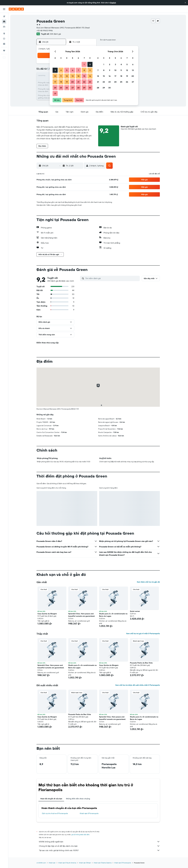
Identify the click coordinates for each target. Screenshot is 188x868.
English (113, 3)
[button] (185, 3)
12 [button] (67, 76)
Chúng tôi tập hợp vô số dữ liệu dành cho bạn (99, 846)
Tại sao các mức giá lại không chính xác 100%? (99, 850)
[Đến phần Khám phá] (4, 34)
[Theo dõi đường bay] (4, 39)
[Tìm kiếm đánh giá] (112, 278)
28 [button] (78, 88)
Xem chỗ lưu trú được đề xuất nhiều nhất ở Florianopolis (138, 685)
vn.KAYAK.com (41, 863)
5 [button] (67, 70)
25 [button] (61, 88)
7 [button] (78, 70)
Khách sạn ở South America (67, 863)
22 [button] (84, 82)
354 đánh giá (55, 34)
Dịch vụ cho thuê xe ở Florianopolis (55, 813)
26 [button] (67, 88)
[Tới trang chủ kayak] (16, 9)
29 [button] (84, 88)
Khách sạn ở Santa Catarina (103, 863)
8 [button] (84, 70)
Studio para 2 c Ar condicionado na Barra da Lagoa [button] (113, 615)
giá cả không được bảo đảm (80, 835)
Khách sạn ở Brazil (85, 863)
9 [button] (90, 70)
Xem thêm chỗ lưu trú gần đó (148, 582)
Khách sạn (52, 863)
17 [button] (55, 82)
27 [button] (73, 88)
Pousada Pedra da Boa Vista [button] (141, 663)
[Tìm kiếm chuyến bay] (4, 16)
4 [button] (61, 70)
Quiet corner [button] (135, 611)
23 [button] (90, 82)
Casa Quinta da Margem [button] (47, 614)
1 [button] (84, 64)
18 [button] (61, 82)
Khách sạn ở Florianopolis (89, 813)
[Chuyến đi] (4, 51)
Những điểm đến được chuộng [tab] (78, 799)
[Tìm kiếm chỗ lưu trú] (4, 22)
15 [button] (84, 76)
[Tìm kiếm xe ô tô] (4, 27)
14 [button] (78, 76)
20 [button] (73, 82)
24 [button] (55, 88)
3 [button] (55, 70)
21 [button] (78, 82)
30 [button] (90, 88)
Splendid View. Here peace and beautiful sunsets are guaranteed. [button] (82, 615)
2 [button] (90, 64)
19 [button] (67, 82)
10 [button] (55, 76)
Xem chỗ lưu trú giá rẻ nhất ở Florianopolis (143, 634)
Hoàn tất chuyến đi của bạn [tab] (51, 799)
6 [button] (73, 70)
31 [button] (55, 93)
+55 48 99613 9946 (45, 31)
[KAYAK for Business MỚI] (4, 44)
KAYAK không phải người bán (99, 842)
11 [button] (61, 76)
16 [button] (90, 76)
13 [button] (73, 76)
